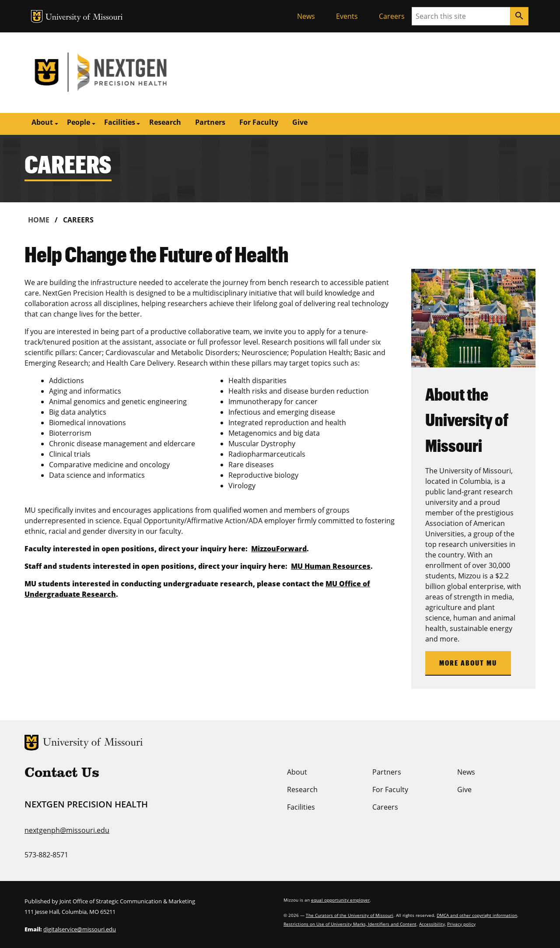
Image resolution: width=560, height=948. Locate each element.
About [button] (42, 122)
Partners (210, 122)
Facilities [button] (120, 122)
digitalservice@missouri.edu (80, 929)
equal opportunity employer (340, 900)
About (297, 772)
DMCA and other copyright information (477, 915)
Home (39, 220)
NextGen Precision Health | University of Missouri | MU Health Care (152, 73)
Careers (392, 16)
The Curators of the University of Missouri (350, 915)
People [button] (79, 122)
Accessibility (432, 924)
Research (165, 122)
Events (347, 16)
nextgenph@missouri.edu (67, 830)
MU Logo (37, 16)
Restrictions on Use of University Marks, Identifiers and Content (350, 924)
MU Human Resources (331, 566)
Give (300, 122)
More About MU (468, 663)
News (306, 16)
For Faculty (259, 122)
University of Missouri (84, 18)
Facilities (301, 807)
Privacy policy (461, 924)
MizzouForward (279, 549)
